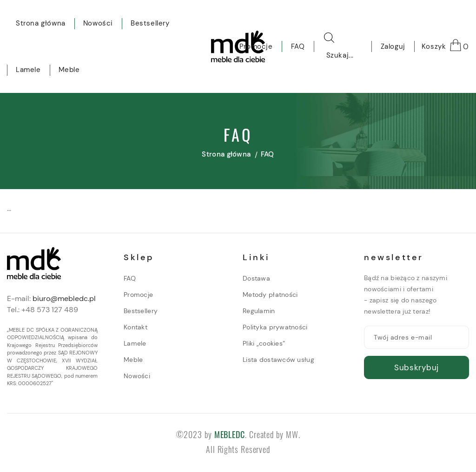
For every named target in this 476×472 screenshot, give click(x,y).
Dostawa (256, 278)
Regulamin (259, 311)
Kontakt (136, 327)
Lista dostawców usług (278, 360)
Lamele (135, 343)
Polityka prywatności (275, 327)
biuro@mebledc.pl (64, 298)
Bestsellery (141, 311)
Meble (133, 360)
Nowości (137, 376)
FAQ (130, 278)
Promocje (138, 295)
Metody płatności (270, 295)
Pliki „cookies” (264, 343)
